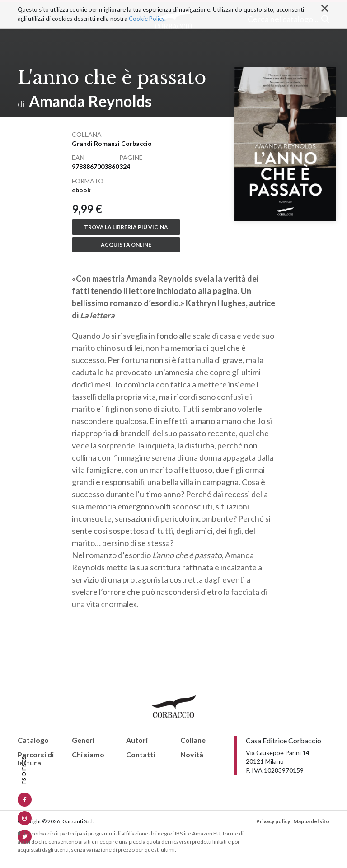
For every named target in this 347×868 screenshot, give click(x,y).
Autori (137, 740)
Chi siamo (88, 755)
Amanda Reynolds (90, 101)
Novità (192, 755)
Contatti (141, 755)
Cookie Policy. (147, 18)
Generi (83, 740)
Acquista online (126, 245)
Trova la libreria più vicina (126, 227)
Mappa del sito (311, 821)
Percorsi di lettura (36, 758)
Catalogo (33, 740)
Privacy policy (273, 821)
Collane (193, 740)
